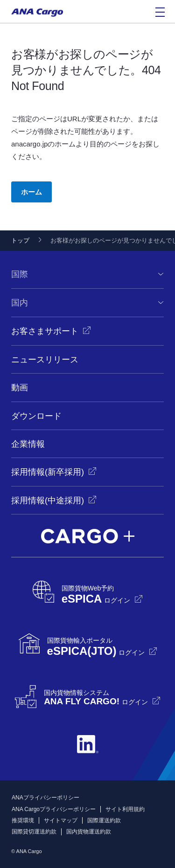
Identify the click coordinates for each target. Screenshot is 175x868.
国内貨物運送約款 (89, 832)
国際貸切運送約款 (34, 832)
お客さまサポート (45, 331)
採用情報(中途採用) (48, 500)
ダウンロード (36, 416)
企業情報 (28, 444)
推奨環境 (23, 820)
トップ (20, 240)
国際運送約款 (104, 820)
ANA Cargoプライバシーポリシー (54, 809)
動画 (20, 388)
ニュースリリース (45, 360)
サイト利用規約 (125, 809)
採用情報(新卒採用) (48, 472)
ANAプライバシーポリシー (45, 798)
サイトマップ (61, 820)
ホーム (31, 192)
